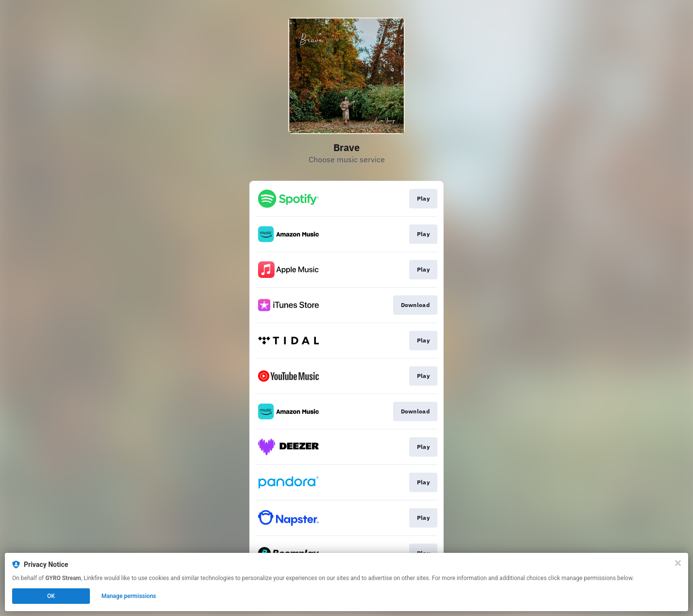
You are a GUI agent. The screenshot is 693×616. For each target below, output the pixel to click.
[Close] (678, 563)
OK (51, 596)
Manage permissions (129, 596)
